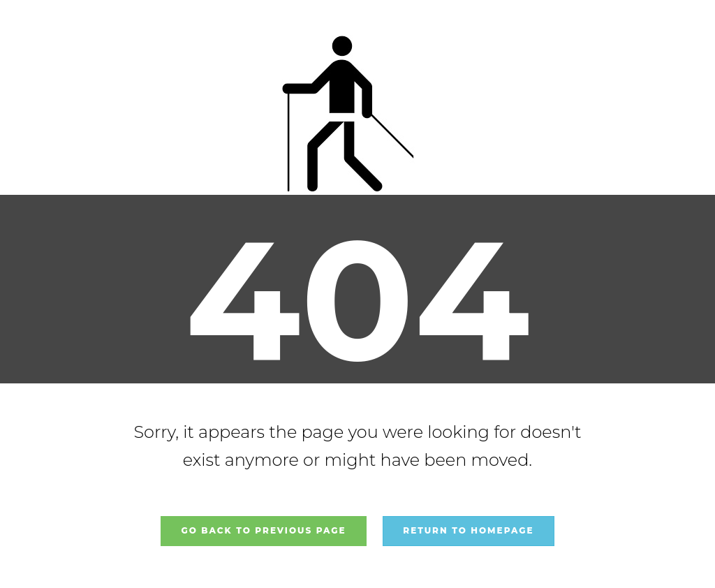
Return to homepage (468, 530)
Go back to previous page (263, 530)
